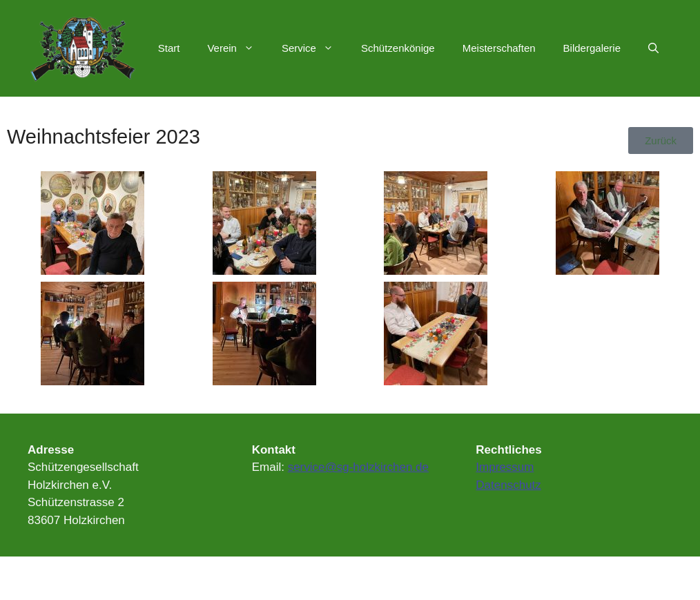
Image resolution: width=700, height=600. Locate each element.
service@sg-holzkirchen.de (358, 467)
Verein (237, 48)
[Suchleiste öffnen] (653, 48)
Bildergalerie (592, 48)
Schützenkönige (398, 48)
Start (169, 48)
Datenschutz (508, 485)
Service (314, 48)
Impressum (505, 467)
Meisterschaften (499, 48)
